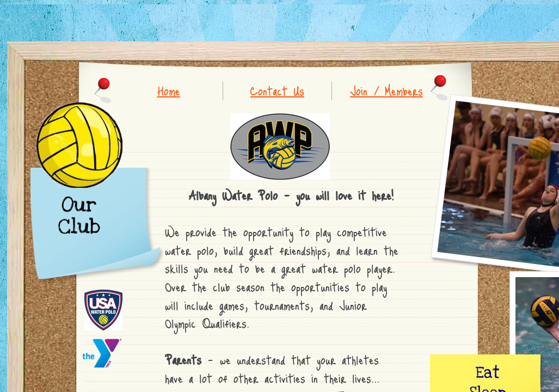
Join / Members (386, 90)
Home (169, 90)
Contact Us (277, 90)
